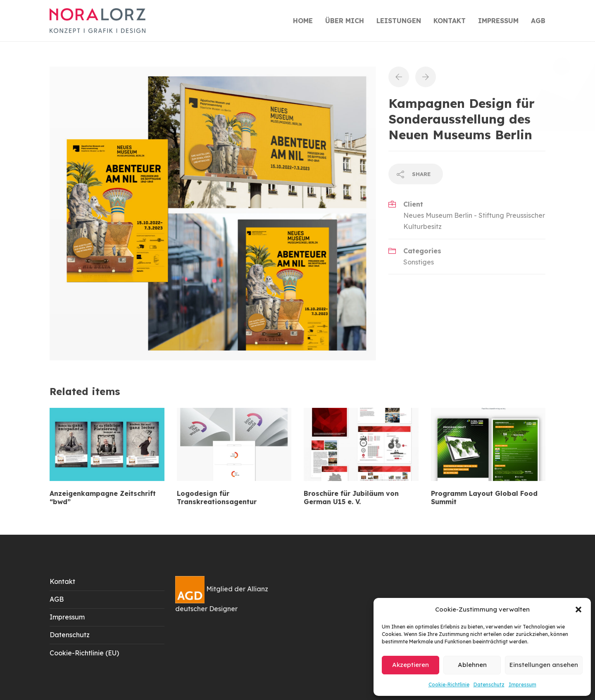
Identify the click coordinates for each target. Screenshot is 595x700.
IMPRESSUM (498, 21)
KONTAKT (450, 21)
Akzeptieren (411, 665)
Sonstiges (419, 262)
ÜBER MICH (345, 21)
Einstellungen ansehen (544, 665)
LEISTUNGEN (399, 21)
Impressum (522, 685)
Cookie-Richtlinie (449, 685)
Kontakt (62, 581)
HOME (303, 21)
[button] (578, 610)
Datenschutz (489, 685)
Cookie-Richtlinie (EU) (84, 653)
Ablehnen (472, 665)
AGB (538, 21)
